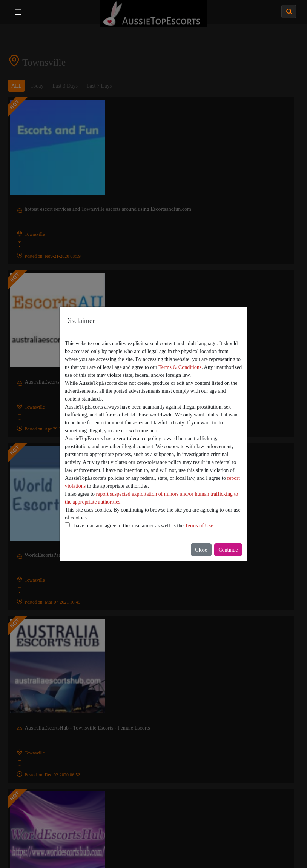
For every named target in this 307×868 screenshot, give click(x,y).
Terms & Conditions (180, 367)
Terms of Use (199, 526)
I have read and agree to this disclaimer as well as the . (140, 525)
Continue (228, 550)
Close (201, 550)
